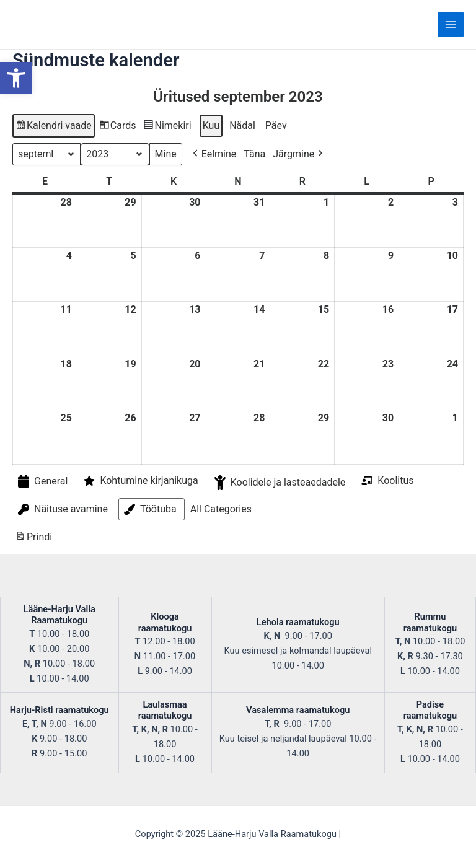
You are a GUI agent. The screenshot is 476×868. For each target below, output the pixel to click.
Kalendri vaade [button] (53, 127)
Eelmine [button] (214, 154)
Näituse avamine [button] (62, 509)
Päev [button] (276, 125)
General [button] (42, 482)
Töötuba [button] (149, 509)
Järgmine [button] (299, 154)
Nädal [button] (242, 125)
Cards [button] (117, 127)
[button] (16, 78)
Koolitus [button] (386, 480)
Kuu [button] (211, 125)
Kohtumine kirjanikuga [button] (139, 481)
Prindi (33, 539)
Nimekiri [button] (167, 127)
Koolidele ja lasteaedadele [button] (279, 483)
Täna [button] (254, 154)
